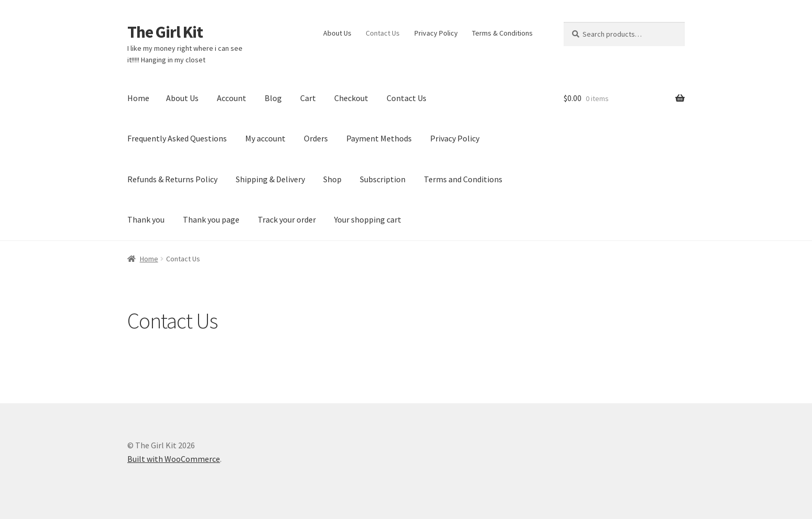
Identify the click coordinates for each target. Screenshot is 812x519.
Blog (273, 98)
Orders (316, 138)
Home (138, 98)
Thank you (146, 219)
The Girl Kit (165, 32)
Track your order (287, 219)
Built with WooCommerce (174, 459)
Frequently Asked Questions (177, 138)
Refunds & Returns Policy (172, 179)
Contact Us (383, 33)
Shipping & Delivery (270, 179)
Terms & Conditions (502, 33)
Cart (308, 98)
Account (232, 98)
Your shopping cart (368, 219)
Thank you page (211, 219)
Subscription (383, 179)
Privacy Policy (436, 33)
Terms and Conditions (463, 179)
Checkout (351, 98)
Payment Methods (379, 138)
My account (265, 138)
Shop (332, 179)
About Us (337, 33)
